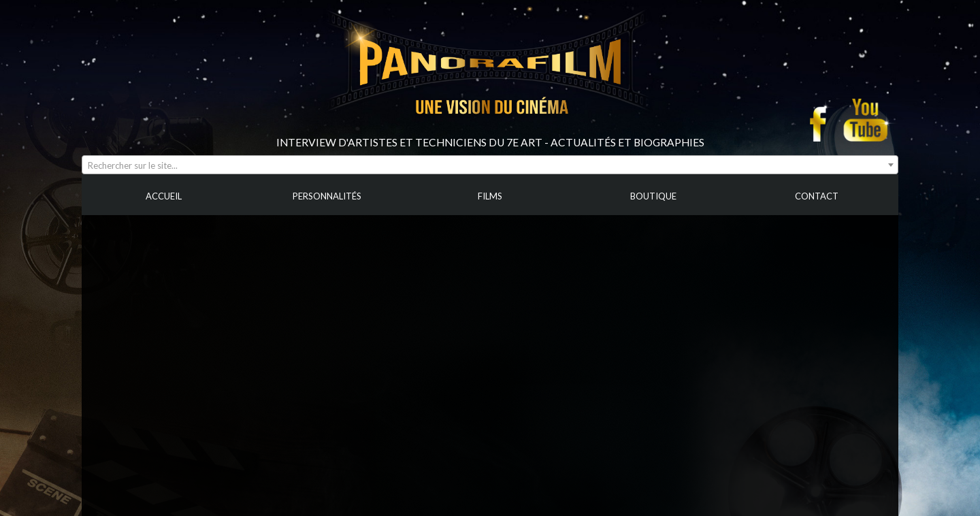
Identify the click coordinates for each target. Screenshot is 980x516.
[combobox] (490, 165)
